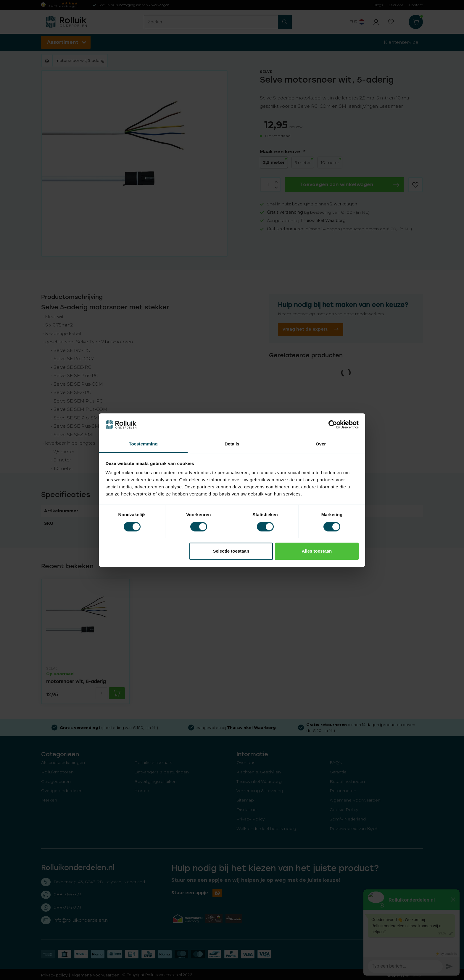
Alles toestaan (317, 551)
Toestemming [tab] (143, 444)
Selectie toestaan (231, 551)
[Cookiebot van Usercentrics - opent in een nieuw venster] (333, 424)
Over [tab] (321, 444)
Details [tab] (232, 444)
